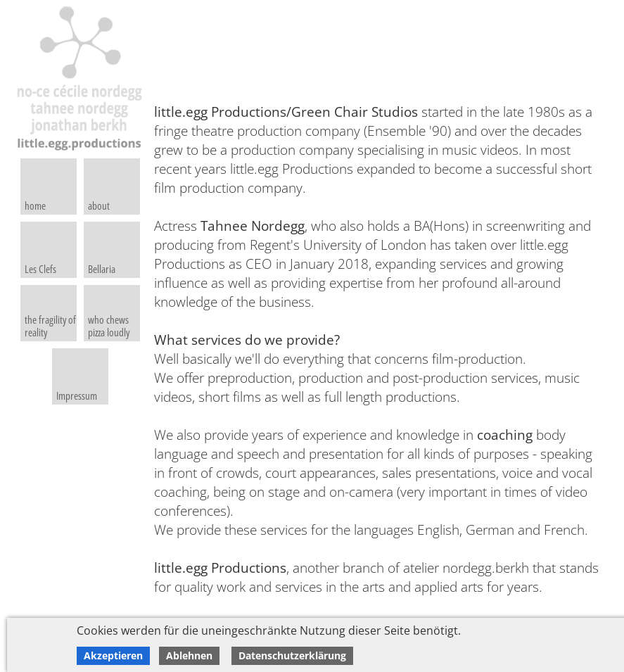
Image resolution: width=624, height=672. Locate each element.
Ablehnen (189, 655)
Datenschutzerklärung (292, 655)
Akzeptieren (113, 655)
